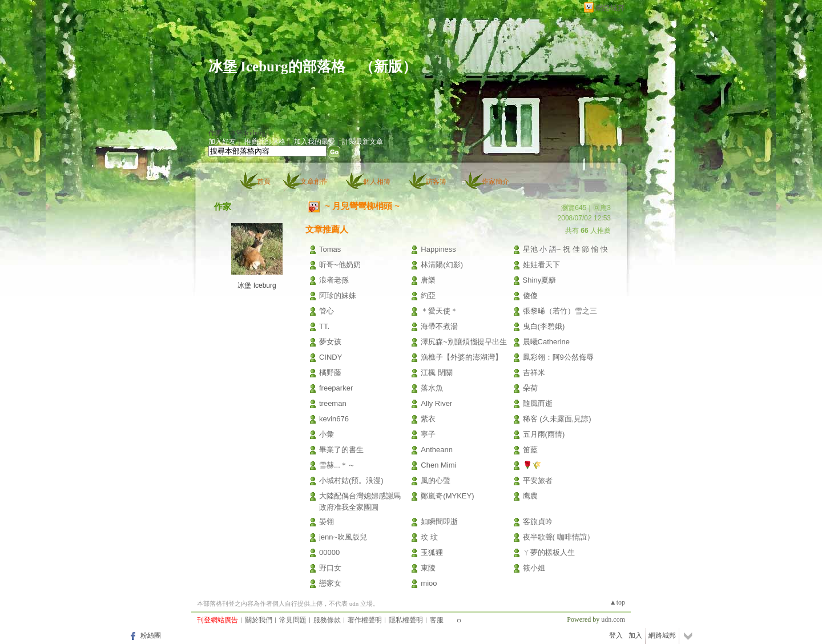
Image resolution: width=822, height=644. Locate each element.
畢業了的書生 (341, 450)
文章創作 (314, 182)
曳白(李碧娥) (544, 326)
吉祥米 (534, 373)
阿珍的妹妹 (338, 295)
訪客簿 (436, 182)
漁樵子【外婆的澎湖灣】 (462, 357)
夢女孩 (330, 342)
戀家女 (330, 583)
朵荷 (530, 388)
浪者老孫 (334, 280)
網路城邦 (610, 8)
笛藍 (530, 450)
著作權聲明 (365, 620)
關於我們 (259, 620)
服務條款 (327, 620)
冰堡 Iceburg (257, 285)
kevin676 (334, 419)
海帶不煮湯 (439, 326)
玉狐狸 (432, 552)
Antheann (437, 450)
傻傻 (530, 295)
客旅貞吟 (538, 522)
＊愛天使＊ (439, 311)
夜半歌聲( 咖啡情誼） (559, 537)
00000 (329, 552)
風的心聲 (436, 480)
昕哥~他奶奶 (340, 265)
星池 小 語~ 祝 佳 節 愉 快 (566, 249)
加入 (635, 635)
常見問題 (293, 620)
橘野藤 (330, 373)
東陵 (428, 568)
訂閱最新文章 (362, 142)
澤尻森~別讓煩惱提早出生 (464, 342)
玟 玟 (429, 537)
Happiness (438, 249)
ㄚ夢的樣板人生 (549, 552)
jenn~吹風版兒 (343, 537)
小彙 (327, 434)
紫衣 (428, 419)
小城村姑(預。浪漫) (351, 480)
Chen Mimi (438, 465)
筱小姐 (534, 568)
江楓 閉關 (437, 373)
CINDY (331, 357)
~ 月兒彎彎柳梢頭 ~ (362, 206)
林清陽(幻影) (442, 265)
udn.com (613, 619)
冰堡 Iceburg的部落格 (277, 67)
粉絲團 (151, 635)
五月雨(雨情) (544, 434)
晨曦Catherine (546, 342)
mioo (429, 583)
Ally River (436, 403)
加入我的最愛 (315, 142)
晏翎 (327, 522)
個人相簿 (377, 182)
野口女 (330, 568)
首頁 (264, 182)
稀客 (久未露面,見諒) (557, 419)
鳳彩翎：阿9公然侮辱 (558, 357)
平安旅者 (538, 480)
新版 (388, 67)
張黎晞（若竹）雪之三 (560, 311)
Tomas (330, 249)
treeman (333, 403)
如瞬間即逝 (439, 522)
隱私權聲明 (406, 620)
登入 (616, 635)
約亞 (428, 295)
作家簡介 (495, 182)
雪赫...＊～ (337, 465)
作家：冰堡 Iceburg (237, 133)
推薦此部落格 (265, 142)
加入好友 (222, 142)
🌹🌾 (532, 465)
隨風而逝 (538, 403)
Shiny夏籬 (540, 280)
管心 (327, 311)
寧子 (428, 434)
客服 (437, 620)
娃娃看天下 (541, 265)
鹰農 (530, 496)
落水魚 (432, 388)
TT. (324, 326)
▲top (617, 602)
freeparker (336, 388)
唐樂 (428, 280)
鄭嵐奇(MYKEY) (447, 496)
